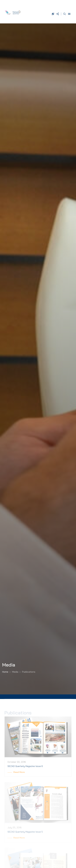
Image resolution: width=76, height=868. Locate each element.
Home (5, 672)
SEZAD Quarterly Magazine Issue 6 (25, 768)
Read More (19, 774)
